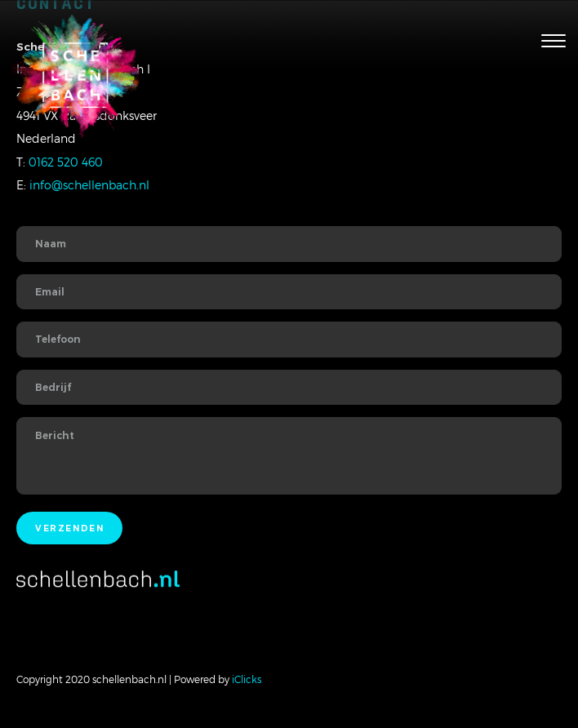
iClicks (247, 679)
